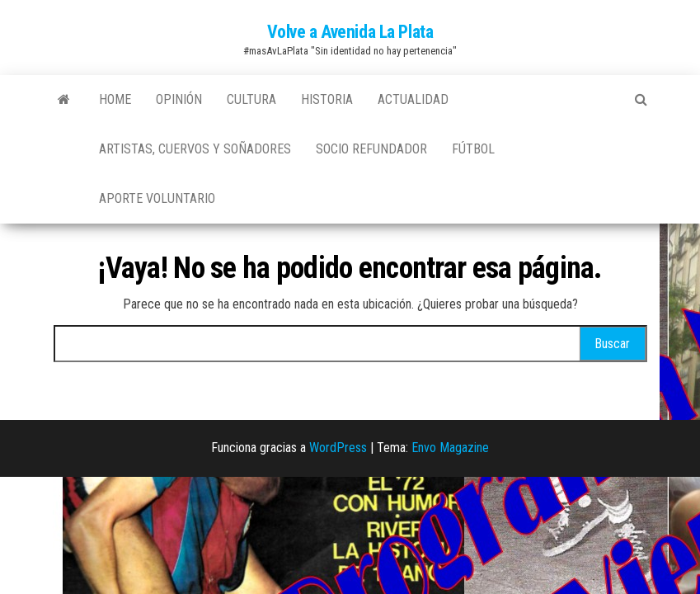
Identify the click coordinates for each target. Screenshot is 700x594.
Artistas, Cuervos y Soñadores (195, 149)
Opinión (179, 99)
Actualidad (413, 99)
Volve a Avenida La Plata (350, 32)
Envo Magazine (450, 448)
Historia (327, 99)
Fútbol (473, 149)
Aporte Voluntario (157, 198)
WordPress (338, 448)
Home (115, 99)
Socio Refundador (371, 149)
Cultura (251, 99)
